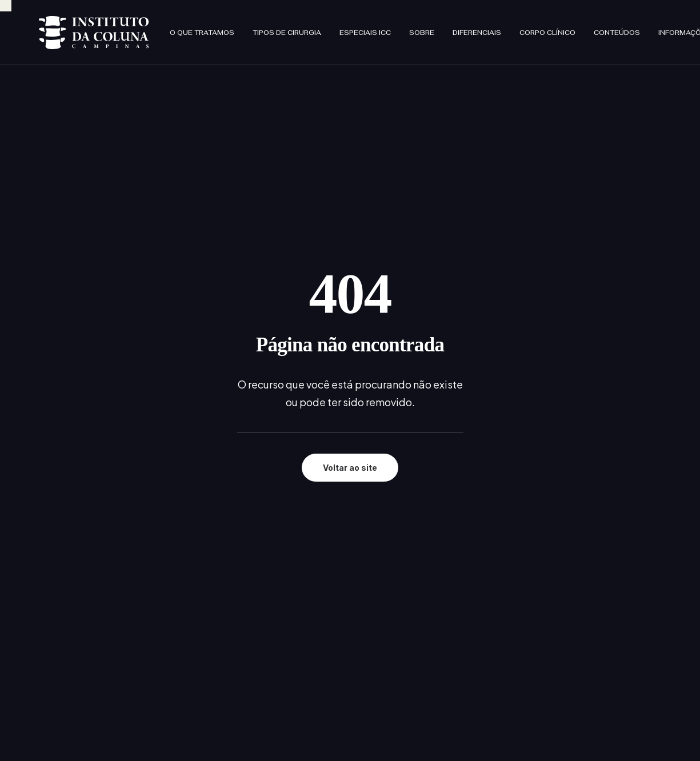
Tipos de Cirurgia (246, 27)
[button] (43, 649)
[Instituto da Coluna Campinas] (73, 27)
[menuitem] (165, 27)
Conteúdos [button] (576, 27)
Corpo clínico (304, 589)
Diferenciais (436, 27)
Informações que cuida (324, 605)
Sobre (381, 27)
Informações (643, 27)
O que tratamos (161, 27)
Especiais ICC (324, 27)
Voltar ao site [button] (350, 293)
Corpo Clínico (506, 27)
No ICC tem (301, 574)
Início (287, 514)
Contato (294, 620)
